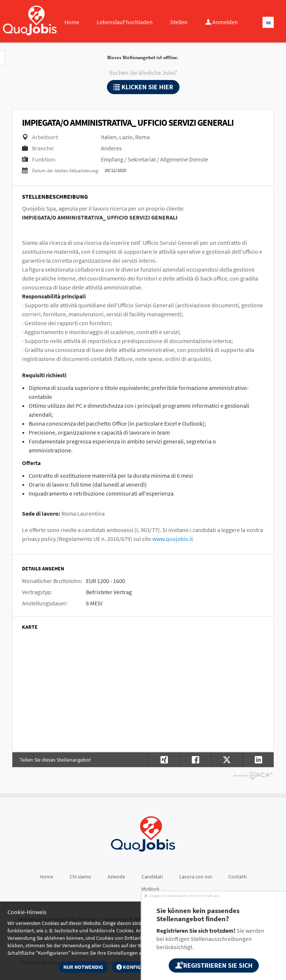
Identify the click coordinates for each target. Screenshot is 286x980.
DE (269, 23)
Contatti (237, 877)
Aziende (116, 877)
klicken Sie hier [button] (143, 87)
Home (72, 22)
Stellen (179, 22)
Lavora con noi (196, 877)
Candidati (152, 877)
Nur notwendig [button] (83, 967)
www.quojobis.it (173, 539)
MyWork (150, 889)
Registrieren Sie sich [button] (214, 965)
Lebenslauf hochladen (125, 22)
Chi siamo (80, 877)
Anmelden (222, 22)
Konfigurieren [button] (139, 967)
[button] (258, 760)
